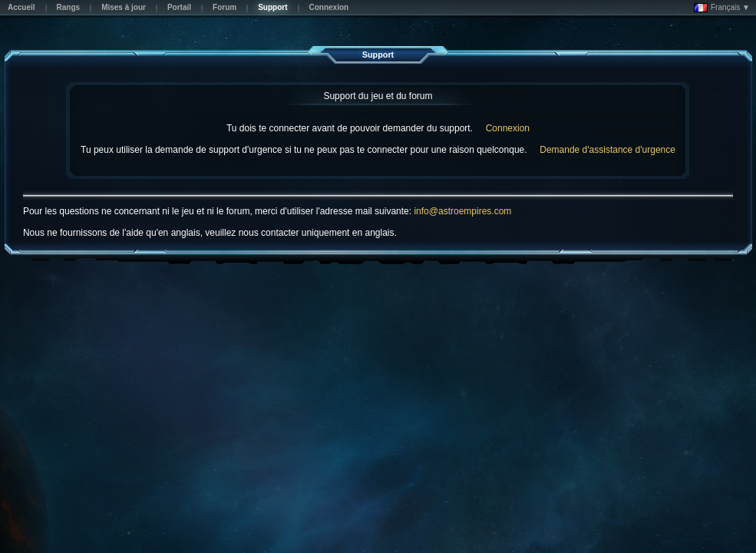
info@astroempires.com (462, 211)
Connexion (508, 128)
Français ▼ (722, 8)
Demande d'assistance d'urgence (607, 150)
